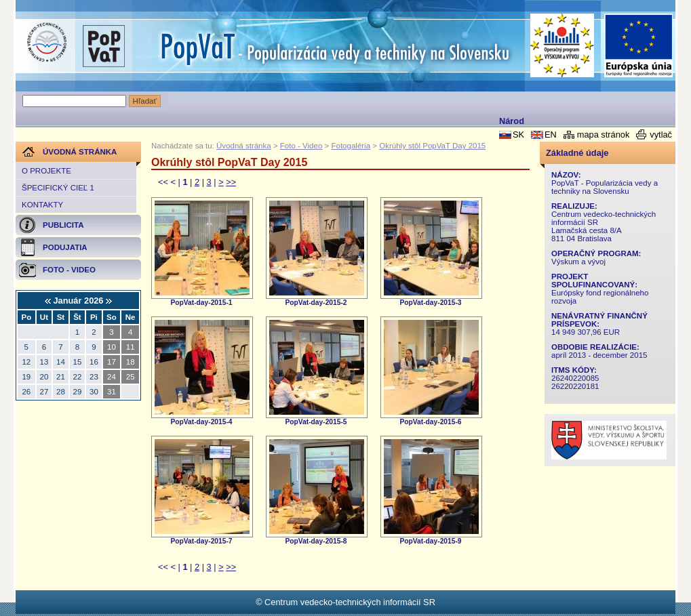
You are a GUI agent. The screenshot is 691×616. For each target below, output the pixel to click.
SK (518, 135)
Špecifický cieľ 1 (58, 188)
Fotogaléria (351, 146)
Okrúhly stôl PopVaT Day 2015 (432, 146)
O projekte (46, 171)
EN (551, 135)
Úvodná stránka (244, 146)
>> (231, 182)
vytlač (661, 135)
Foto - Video (301, 146)
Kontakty (42, 205)
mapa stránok (604, 135)
